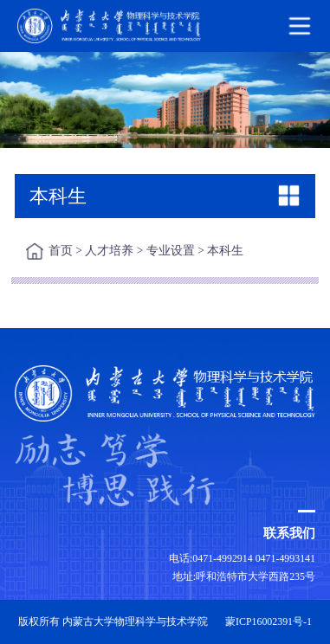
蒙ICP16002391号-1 (269, 621)
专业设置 (171, 251)
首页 (61, 251)
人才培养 (109, 251)
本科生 (225, 251)
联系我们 (289, 533)
